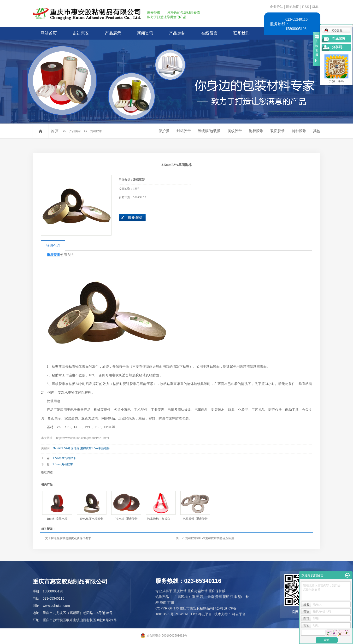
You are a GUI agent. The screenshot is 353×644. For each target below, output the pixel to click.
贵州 (218, 597)
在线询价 (132, 218)
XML (315, 7)
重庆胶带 (180, 591)
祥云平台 (205, 614)
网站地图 (293, 7)
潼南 (163, 603)
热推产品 (162, 597)
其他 (317, 131)
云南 (211, 597)
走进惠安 (81, 33)
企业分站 (277, 7)
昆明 (226, 597)
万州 (171, 603)
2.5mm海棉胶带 (63, 464)
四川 (203, 597)
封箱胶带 (184, 131)
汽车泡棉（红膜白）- (161, 519)
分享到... (338, 47)
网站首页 (49, 33)
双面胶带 (277, 131)
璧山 (241, 597)
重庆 (195, 597)
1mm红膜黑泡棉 (57, 519)
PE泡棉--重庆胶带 (126, 519)
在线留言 (209, 33)
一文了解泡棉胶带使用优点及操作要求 (67, 538)
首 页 (55, 131)
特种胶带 (299, 131)
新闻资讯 (145, 33)
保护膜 (164, 131)
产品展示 (113, 33)
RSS (306, 7)
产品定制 (177, 33)
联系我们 (241, 33)
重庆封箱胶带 (198, 591)
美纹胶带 (235, 131)
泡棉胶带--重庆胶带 (195, 519)
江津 (234, 597)
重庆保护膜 (217, 591)
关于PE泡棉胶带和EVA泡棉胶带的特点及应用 (205, 538)
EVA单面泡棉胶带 (65, 458)
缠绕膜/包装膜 (209, 131)
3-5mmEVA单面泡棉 (66, 448)
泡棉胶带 (96, 131)
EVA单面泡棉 (101, 448)
